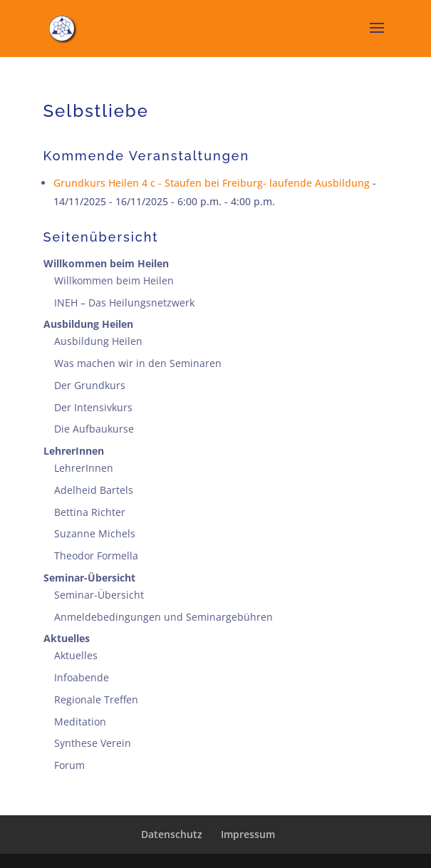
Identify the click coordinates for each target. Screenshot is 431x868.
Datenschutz (172, 834)
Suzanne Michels (95, 533)
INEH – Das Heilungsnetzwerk (124, 303)
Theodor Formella (96, 556)
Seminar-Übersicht (89, 578)
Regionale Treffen (96, 699)
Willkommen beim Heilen (106, 263)
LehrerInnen (74, 451)
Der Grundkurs (90, 385)
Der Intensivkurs (93, 407)
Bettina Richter (90, 512)
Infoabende (82, 677)
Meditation (80, 722)
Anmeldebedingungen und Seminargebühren (163, 617)
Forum (69, 765)
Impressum (248, 834)
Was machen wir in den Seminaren (138, 363)
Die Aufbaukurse (94, 429)
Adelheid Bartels (94, 490)
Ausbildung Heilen (88, 324)
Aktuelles (67, 638)
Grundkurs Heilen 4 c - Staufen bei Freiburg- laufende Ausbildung (212, 183)
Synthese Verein (93, 743)
